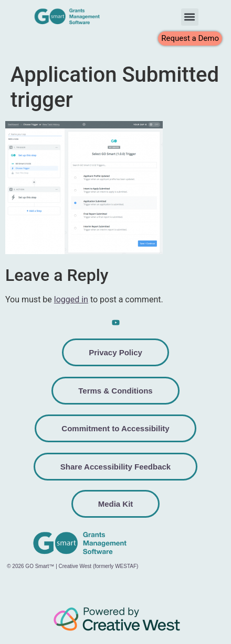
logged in (71, 299)
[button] (190, 17)
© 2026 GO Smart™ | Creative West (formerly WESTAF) (72, 566)
